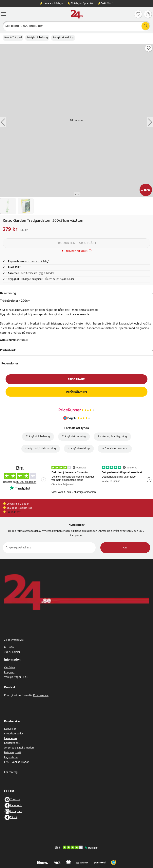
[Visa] (152, 350)
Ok (125, 548)
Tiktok (14, 817)
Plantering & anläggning (112, 437)
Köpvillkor (10, 729)
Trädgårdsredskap (79, 449)
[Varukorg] (148, 14)
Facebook (16, 806)
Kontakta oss (12, 743)
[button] (114, 862)
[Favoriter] (138, 14)
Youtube (15, 800)
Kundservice (41, 695)
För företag (11, 772)
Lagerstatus (11, 757)
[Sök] (77, 26)
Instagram (16, 812)
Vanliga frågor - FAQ (16, 677)
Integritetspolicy (14, 734)
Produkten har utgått (77, 243)
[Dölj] (152, 293)
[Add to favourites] (149, 48)
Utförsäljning (76, 392)
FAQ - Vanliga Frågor (17, 762)
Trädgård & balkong (37, 38)
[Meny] (4, 14)
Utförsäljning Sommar (115, 449)
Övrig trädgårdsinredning (41, 449)
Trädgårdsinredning (63, 38)
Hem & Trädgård (13, 38)
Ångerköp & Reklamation (19, 748)
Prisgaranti (76, 379)
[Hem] (77, 14)
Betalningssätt (13, 753)
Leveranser (11, 738)
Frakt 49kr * (107, 4)
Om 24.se (10, 668)
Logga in (9, 672)
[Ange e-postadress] (49, 548)
